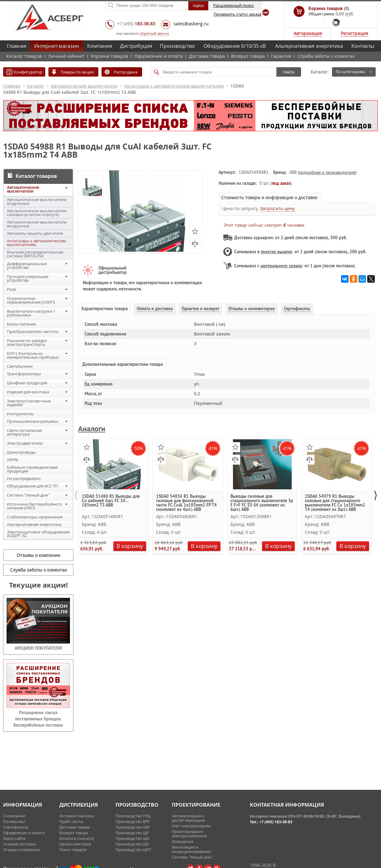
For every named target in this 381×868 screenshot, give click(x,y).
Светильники (20, 366)
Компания (100, 46)
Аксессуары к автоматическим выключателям (174, 86)
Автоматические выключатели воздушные (37, 224)
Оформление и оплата (158, 56)
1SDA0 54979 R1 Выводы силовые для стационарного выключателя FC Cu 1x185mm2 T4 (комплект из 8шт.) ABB (335, 503)
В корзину (130, 546)
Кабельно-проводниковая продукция (32, 469)
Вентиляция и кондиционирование (191, 849)
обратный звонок (154, 33)
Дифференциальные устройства (27, 265)
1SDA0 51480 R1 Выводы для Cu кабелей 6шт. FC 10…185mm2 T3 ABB (111, 501)
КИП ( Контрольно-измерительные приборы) (33, 355)
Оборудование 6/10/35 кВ (235, 46)
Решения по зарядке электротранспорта (27, 342)
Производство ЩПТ (134, 850)
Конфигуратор (28, 72)
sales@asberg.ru (191, 24)
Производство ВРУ (133, 821)
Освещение (183, 841)
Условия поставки (20, 844)
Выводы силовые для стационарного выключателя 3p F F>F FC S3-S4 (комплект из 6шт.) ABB (262, 503)
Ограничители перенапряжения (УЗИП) (31, 300)
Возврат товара (248, 56)
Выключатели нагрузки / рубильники (31, 313)
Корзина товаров (109, 56)
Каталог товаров (24, 56)
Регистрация (354, 33)
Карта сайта (14, 838)
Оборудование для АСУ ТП (32, 486)
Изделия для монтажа (28, 392)
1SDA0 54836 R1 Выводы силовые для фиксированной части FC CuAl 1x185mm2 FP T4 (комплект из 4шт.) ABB (186, 503)
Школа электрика (75, 844)
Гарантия (281, 56)
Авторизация (308, 33)
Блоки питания (21, 324)
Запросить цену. (278, 208)
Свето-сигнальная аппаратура (24, 432)
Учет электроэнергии (191, 826)
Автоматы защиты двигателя (35, 233)
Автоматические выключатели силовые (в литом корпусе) (37, 213)
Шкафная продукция (27, 383)
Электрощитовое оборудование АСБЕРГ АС (38, 534)
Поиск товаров (73, 850)
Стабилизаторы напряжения (35, 517)
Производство (177, 46)
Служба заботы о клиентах (326, 56)
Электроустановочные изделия (29, 403)
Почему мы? (14, 821)
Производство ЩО (132, 838)
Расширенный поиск (234, 5)
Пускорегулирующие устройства (28, 278)
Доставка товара (207, 56)
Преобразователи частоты (33, 331)
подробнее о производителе (327, 172)
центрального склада (281, 266)
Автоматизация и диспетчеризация (188, 818)
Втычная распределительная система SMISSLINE (35, 254)
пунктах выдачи (276, 252)
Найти (289, 72)
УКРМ (12, 460)
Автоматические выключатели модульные (37, 201)
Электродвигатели (25, 443)
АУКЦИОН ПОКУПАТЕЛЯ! (38, 648)
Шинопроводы (21, 452)
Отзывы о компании (38, 555)
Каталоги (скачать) (77, 838)
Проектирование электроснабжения (189, 834)
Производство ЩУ (132, 844)
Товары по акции (77, 72)
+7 (136, 24)
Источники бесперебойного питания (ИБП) (35, 506)
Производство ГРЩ (133, 816)
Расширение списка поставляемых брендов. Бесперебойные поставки (38, 719)
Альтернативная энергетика (309, 46)
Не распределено (24, 478)
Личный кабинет (66, 56)
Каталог (36, 86)
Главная (17, 46)
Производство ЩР (132, 833)
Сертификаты (16, 827)
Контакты (363, 46)
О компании (14, 816)
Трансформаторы (24, 374)
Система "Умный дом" (28, 495)
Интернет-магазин (57, 46)
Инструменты (20, 414)
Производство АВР (133, 827)
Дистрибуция (136, 46)
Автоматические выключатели (84, 86)
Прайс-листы (71, 821)
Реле (11, 289)
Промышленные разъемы (32, 421)
